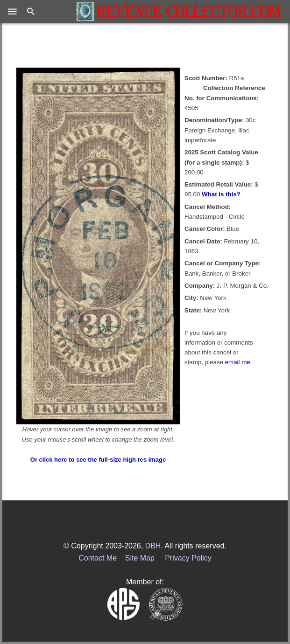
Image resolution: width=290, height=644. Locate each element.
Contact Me (98, 558)
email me (238, 362)
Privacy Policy (188, 558)
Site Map (140, 558)
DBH (153, 546)
